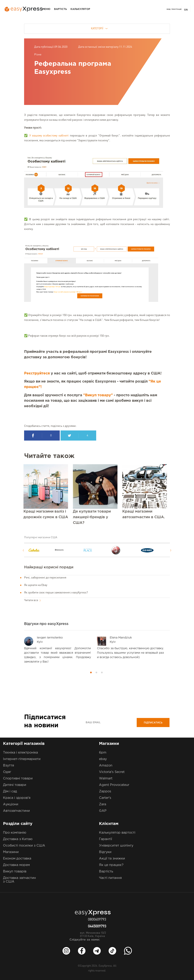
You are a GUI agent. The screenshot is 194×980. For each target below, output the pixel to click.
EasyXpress (105, 966)
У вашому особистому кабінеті (49, 136)
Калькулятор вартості (117, 833)
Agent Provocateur (114, 785)
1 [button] (91, 672)
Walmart (106, 779)
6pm (103, 753)
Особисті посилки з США (24, 846)
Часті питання (110, 878)
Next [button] (171, 550)
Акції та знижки (112, 859)
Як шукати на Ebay (36, 585)
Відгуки (105, 852)
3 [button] (102, 672)
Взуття (9, 766)
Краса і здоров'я (17, 798)
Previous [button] (23, 550)
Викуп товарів (15, 872)
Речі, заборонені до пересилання (45, 578)
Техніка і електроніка (20, 753)
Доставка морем (16, 865)
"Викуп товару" (98, 395)
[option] (41, 550)
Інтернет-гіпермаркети (22, 759)
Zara (103, 804)
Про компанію (15, 833)
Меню (46, 9)
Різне (38, 55)
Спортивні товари (18, 779)
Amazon (106, 766)
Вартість (60, 9)
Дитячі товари (15, 785)
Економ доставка (17, 859)
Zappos (105, 791)
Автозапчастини (16, 811)
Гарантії (106, 839)
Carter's (105, 798)
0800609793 (97, 920)
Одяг (7, 772)
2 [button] (96, 672)
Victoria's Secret (112, 772)
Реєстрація (177, 9)
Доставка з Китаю (18, 839)
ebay (103, 759)
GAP (103, 811)
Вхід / (169, 9)
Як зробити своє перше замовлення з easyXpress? (56, 593)
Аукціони (11, 804)
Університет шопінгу (116, 846)
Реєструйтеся (37, 373)
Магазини (11, 852)
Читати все (32, 600)
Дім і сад (10, 791)
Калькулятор (80, 9)
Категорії (99, 29)
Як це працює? (111, 865)
